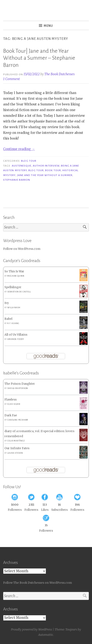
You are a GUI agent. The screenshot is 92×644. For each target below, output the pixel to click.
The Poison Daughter (20, 384)
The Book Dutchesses (59, 74)
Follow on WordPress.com (22, 249)
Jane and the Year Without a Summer (45, 175)
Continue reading (19, 149)
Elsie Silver (14, 404)
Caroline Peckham (18, 420)
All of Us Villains (16, 335)
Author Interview (46, 166)
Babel (8, 319)
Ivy (7, 303)
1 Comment (11, 79)
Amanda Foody (16, 339)
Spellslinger (13, 287)
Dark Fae (11, 415)
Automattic (46, 635)
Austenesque (22, 166)
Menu (48, 26)
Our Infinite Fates (17, 448)
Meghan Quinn (16, 276)
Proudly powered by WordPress (32, 629)
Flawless (11, 400)
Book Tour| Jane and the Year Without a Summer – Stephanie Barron (39, 58)
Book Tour (53, 170)
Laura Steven (15, 453)
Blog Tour (29, 161)
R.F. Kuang (13, 323)
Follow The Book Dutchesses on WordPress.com (37, 583)
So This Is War (14, 271)
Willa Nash (14, 308)
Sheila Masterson (18, 388)
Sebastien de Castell (19, 292)
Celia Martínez (16, 441)
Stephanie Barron (17, 180)
